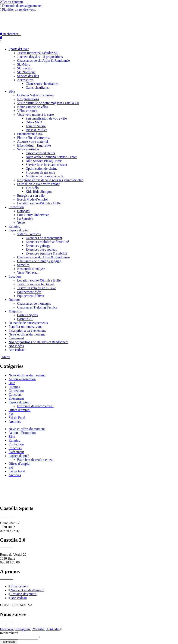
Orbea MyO (34, 122)
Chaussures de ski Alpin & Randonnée (43, 61)
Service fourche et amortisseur (46, 165)
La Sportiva (25, 219)
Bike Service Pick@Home (44, 161)
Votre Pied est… (28, 273)
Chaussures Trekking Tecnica (37, 307)
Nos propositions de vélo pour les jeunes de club (50, 180)
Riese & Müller (36, 130)
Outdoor (14, 300)
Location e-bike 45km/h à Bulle (39, 203)
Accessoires (25, 80)
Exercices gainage (38, 246)
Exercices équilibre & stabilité (46, 253)
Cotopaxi (23, 211)
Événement (16, 338)
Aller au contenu (11, 2)
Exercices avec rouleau (41, 249)
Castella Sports (27, 315)
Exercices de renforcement (44, 238)
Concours (15, 395)
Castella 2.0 (25, 319)
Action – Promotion (22, 379)
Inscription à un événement (27, 330)
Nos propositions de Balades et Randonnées (38, 342)
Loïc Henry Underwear (33, 215)
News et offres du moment (27, 334)
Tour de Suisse (36, 126)
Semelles (23, 265)
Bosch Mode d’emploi (32, 199)
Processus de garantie (40, 172)
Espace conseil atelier (40, 153)
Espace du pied (19, 230)
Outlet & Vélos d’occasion (35, 95)
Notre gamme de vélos (32, 107)
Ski (11, 414)
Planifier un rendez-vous (25, 327)
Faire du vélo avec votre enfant (38, 184)
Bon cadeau (17, 350)
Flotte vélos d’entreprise (34, 138)
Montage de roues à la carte (44, 176)
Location (15, 276)
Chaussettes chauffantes (42, 84)
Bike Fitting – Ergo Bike (34, 145)
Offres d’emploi (19, 410)
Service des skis (28, 76)
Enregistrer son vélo (31, 195)
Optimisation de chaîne (41, 168)
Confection (16, 207)
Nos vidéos (16, 346)
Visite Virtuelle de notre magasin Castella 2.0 (48, 103)
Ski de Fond (17, 418)
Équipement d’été (29, 292)
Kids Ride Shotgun (39, 192)
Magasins (15, 311)
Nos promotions (28, 99)
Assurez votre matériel (33, 142)
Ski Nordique (26, 72)
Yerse (21, 222)
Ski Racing (25, 68)
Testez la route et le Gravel (35, 284)
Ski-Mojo (24, 64)
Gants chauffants (37, 88)
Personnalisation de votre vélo (46, 118)
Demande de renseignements (28, 323)
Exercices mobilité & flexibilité (47, 242)
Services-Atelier (28, 149)
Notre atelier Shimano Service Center (51, 157)
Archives (15, 422)
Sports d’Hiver (19, 49)
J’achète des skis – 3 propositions (40, 57)
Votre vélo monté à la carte (35, 115)
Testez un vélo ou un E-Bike (37, 288)
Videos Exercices (29, 234)
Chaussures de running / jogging (39, 261)
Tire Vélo (32, 188)
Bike (12, 91)
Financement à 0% (30, 134)
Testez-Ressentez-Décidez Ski (38, 53)
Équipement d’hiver (31, 296)
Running (14, 226)
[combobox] (19, 637)
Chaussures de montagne (34, 303)
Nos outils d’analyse (31, 269)
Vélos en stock (27, 111)
